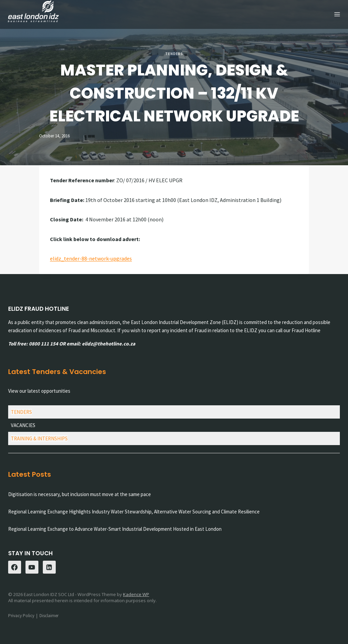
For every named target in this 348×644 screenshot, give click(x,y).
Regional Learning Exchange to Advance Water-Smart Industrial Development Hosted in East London (115, 529)
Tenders (174, 53)
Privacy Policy (21, 615)
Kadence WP (136, 594)
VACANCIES (23, 425)
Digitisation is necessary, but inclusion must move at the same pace (80, 494)
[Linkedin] (49, 567)
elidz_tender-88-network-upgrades (91, 258)
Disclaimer (49, 615)
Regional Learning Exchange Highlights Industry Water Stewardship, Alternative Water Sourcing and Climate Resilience (134, 512)
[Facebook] (15, 567)
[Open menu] (337, 14)
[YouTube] (32, 567)
